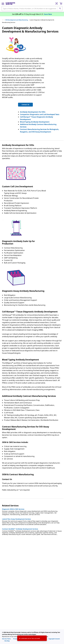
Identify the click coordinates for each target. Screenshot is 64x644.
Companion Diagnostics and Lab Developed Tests (40, 114)
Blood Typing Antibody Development (35, 122)
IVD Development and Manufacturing (17, 20)
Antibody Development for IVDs (33, 112)
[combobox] (32, 8)
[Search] (60, 8)
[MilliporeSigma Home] (10, 4)
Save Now (48, 14)
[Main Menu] (3, 4)
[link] (6, 639)
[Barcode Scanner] (57, 4)
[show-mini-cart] (61, 4)
